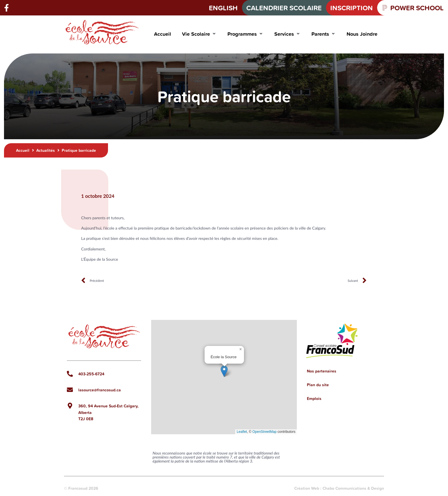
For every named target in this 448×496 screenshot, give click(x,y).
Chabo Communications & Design (353, 488)
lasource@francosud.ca (100, 390)
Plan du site (318, 385)
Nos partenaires (322, 371)
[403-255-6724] (70, 374)
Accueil (23, 150)
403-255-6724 (91, 374)
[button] (199, 34)
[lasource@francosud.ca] (70, 390)
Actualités (46, 150)
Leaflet (242, 432)
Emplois (314, 399)
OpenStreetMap (264, 432)
